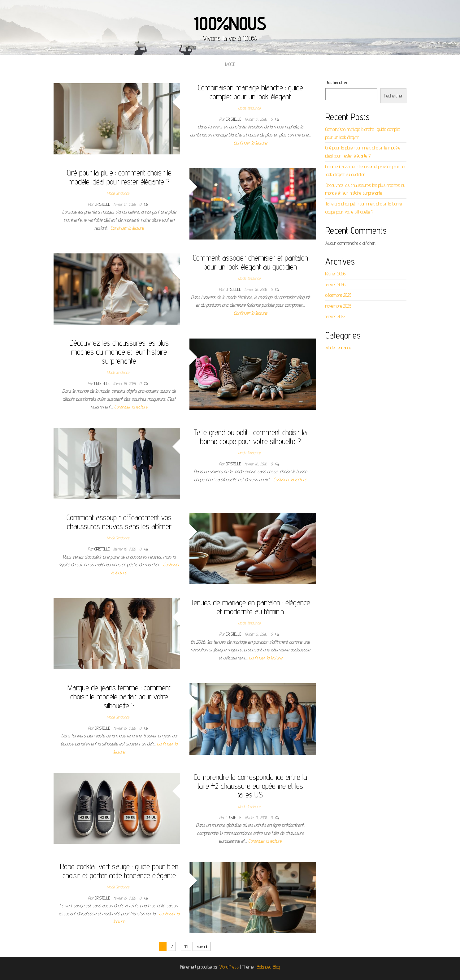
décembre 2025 (338, 295)
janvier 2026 (335, 285)
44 (186, 946)
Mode (230, 64)
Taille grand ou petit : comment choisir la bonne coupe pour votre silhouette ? (250, 437)
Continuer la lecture (250, 143)
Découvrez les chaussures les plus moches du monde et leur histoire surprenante (119, 352)
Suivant (202, 946)
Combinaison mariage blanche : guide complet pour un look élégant (250, 92)
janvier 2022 (335, 316)
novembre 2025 (338, 306)
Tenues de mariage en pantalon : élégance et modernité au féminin (250, 607)
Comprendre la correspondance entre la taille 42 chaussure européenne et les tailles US (250, 786)
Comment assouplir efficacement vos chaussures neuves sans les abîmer (119, 522)
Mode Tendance (249, 108)
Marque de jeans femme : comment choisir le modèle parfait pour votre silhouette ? (119, 696)
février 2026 (335, 274)
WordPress (229, 967)
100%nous (230, 23)
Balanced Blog (268, 967)
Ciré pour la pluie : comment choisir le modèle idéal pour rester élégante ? (119, 177)
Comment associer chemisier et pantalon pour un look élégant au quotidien (250, 262)
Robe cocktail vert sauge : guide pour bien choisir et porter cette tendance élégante (119, 871)
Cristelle (234, 119)
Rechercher (336, 82)
